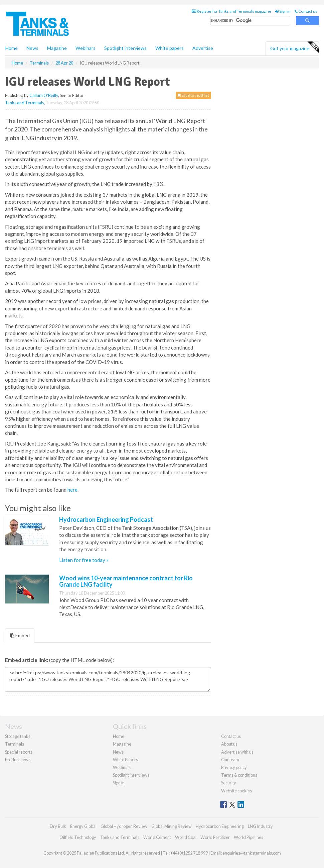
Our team (230, 760)
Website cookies (236, 791)
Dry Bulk (58, 826)
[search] (250, 21)
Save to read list (193, 95)
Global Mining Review (172, 826)
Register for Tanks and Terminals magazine (231, 11)
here (72, 490)
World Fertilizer (215, 837)
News (118, 752)
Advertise (203, 48)
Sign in (283, 11)
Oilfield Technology (78, 837)
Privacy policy (234, 767)
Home (12, 48)
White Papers (125, 760)
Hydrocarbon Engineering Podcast (106, 519)
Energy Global (83, 826)
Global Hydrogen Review (124, 826)
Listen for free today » (84, 560)
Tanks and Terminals (25, 103)
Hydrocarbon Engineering (220, 826)
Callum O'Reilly (44, 95)
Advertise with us (237, 752)
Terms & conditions (239, 775)
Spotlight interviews (125, 48)
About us (229, 744)
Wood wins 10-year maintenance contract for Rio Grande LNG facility (126, 581)
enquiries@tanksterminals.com (252, 853)
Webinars (86, 48)
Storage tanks (18, 736)
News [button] (32, 48)
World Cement (157, 837)
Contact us (306, 11)
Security (229, 783)
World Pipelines (249, 837)
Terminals (15, 744)
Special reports (19, 752)
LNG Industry (260, 826)
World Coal (186, 837)
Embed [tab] (20, 635)
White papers (170, 48)
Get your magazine (294, 47)
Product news (18, 760)
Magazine (57, 48)
